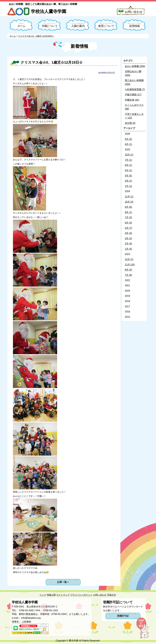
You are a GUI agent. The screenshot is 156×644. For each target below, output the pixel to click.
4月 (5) (128, 176)
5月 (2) (128, 139)
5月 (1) (128, 170)
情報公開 (51, 595)
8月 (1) (128, 212)
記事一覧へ (63, 582)
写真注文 (112, 595)
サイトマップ (63, 595)
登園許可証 (123, 616)
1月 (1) (128, 186)
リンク (43, 595)
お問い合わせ (134, 12)
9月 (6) (128, 207)
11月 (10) (130, 265)
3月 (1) (128, 181)
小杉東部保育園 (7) (135, 89)
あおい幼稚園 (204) (135, 66)
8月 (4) (128, 270)
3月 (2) (128, 238)
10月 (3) (129, 202)
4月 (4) (128, 233)
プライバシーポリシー (81, 595)
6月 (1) (128, 165)
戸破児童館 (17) (133, 95)
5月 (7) (128, 228)
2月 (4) (128, 244)
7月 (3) (128, 217)
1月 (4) (128, 249)
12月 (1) (129, 259)
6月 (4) (128, 223)
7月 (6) (128, 275)
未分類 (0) (130, 123)
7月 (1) (128, 160)
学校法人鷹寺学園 (49, 11)
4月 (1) (128, 144)
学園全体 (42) (132, 100)
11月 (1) (129, 197)
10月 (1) (129, 155)
